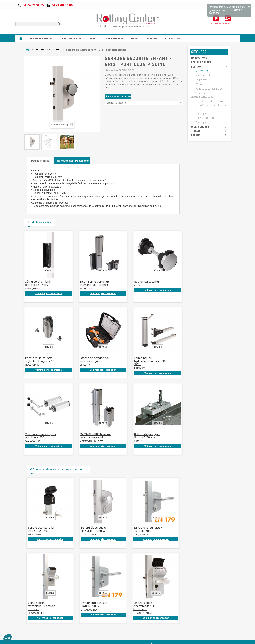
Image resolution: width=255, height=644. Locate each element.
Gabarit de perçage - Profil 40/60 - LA (147, 436)
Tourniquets (202, 114)
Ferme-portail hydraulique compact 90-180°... (150, 361)
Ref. (107, 70)
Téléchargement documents (72, 161)
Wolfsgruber (115, 39)
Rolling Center (72, 39)
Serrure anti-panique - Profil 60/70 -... (95, 604)
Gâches (199, 84)
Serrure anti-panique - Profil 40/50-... (148, 529)
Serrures (55, 50)
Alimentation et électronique (211, 101)
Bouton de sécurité (147, 282)
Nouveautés (172, 39)
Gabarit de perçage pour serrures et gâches (95, 360)
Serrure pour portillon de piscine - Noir (41, 529)
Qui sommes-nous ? (42, 39)
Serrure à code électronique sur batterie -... (144, 606)
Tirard (135, 39)
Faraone (152, 39)
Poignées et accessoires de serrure (208, 107)
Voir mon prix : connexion (118, 96)
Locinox (94, 39)
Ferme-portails (203, 76)
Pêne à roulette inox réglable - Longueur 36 (40, 360)
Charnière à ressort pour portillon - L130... (41, 436)
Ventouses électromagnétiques (202, 95)
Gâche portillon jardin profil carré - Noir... (39, 283)
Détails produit (40, 161)
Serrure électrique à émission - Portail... (93, 529)
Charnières (201, 80)
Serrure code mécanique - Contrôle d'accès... (42, 606)
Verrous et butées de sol (209, 89)
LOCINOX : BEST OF (205, 118)
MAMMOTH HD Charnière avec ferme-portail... (95, 436)
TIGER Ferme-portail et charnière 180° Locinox (94, 283)
